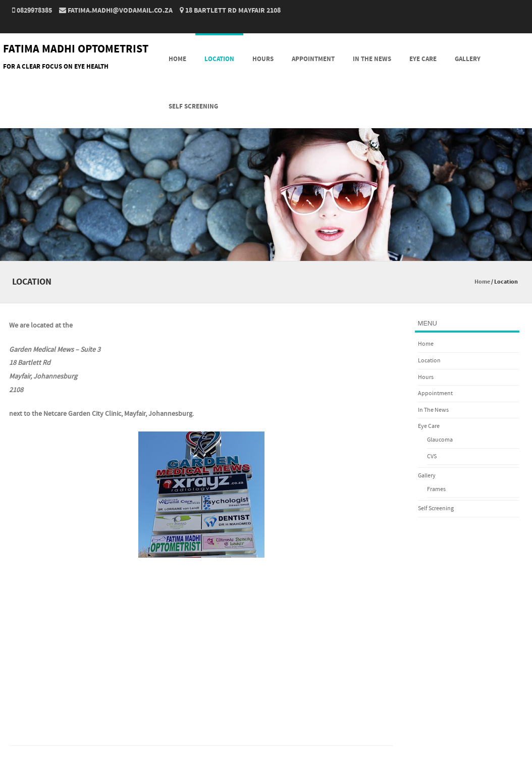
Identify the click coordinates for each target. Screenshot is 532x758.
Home (177, 59)
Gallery (468, 59)
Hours (263, 59)
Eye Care (423, 59)
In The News (372, 59)
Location (219, 59)
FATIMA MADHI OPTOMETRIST (76, 49)
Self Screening (193, 106)
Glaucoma (440, 440)
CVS (432, 456)
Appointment (313, 59)
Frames (436, 489)
